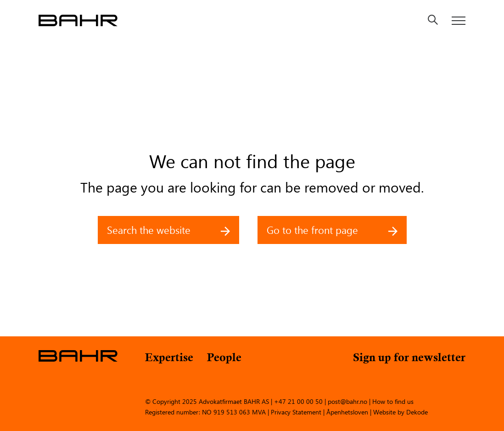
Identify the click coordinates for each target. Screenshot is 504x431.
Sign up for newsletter (409, 359)
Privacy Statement (296, 411)
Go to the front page (332, 230)
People (224, 359)
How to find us (393, 401)
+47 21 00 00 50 (298, 401)
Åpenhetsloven (347, 411)
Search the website (168, 230)
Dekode (417, 411)
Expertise (169, 359)
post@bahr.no (347, 401)
